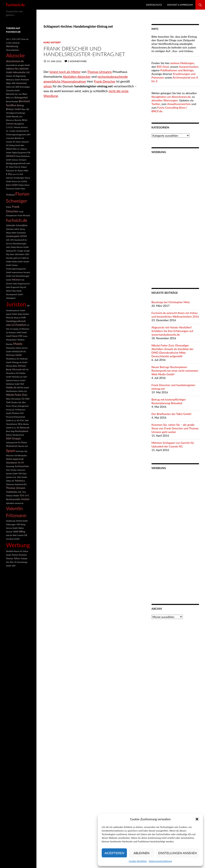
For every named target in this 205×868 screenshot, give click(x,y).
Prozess (16, 413)
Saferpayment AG (13, 443)
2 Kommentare (77, 61)
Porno (9, 406)
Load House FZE (14, 336)
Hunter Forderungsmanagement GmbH (16, 269)
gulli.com (17, 258)
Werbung (18, 545)
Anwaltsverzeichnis (179, 104)
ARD (14, 83)
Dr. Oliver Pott (12, 167)
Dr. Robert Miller (22, 171)
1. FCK (13, 39)
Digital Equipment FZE (21, 153)
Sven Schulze (11, 470)
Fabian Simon (24, 185)
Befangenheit (21, 97)
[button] (197, 819)
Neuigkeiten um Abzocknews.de (171, 97)
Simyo (24, 442)
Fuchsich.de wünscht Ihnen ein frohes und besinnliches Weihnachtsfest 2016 (175, 315)
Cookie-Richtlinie (138, 861)
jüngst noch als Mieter (65, 72)
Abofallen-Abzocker (77, 76)
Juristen (16, 304)
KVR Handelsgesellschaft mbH (16, 321)
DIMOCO (11, 156)
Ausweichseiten (188, 67)
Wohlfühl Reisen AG (14, 551)
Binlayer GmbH (14, 109)
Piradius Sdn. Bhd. (19, 402)
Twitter (156, 104)
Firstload (10, 195)
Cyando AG (11, 142)
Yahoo (17, 558)
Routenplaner (22, 431)
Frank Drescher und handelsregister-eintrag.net (84, 51)
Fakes (23, 189)
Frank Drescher (105, 81)
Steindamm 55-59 (15, 463)
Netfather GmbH (13, 384)
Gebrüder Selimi (13, 229)
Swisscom (21, 470)
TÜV (22, 495)
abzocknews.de (15, 61)
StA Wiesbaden (21, 456)
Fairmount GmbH (13, 189)
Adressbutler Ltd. (21, 72)
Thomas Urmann (16, 488)
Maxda (18, 344)
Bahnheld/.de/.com (14, 94)
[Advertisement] (175, 218)
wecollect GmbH (13, 539)
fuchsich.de (17, 220)
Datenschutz (154, 5)
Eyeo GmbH (12, 185)
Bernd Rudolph (12, 101)
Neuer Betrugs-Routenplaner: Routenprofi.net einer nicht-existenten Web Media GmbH (175, 371)
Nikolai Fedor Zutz (17, 395)
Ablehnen (141, 853)
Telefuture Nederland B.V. (16, 484)
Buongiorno (19, 124)
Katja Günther (24, 314)
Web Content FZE (20, 535)
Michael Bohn (12, 366)
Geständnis (21, 233)
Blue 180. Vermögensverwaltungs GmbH (18, 113)
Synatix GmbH (12, 474)
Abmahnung (12, 46)
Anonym (25, 79)
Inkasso (16, 280)
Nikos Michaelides (13, 399)
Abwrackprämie (12, 50)
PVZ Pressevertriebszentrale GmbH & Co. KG (16, 417)
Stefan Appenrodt (15, 459)
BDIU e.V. (10, 98)
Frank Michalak (24, 215)
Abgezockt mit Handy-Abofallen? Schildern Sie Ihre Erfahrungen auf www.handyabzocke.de (172, 331)
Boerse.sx (10, 120)
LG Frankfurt (19, 325)
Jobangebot (11, 298)
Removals (25, 427)
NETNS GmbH (23, 388)
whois (48, 86)
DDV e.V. (16, 149)
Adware (9, 76)
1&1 (8, 39)
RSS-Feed (163, 67)
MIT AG (25, 370)
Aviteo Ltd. (10, 87)
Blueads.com (17, 117)
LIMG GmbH (22, 333)
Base (25, 94)
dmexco (15, 160)
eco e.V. (16, 174)
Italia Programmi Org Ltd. (16, 287)
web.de (9, 535)
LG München (24, 329)
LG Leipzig (14, 329)
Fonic (9, 207)
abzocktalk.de (12, 65)
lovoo (25, 336)
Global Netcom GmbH (20, 247)
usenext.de (19, 503)
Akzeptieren (114, 853)
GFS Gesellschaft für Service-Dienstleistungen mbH (17, 244)
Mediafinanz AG (13, 359)
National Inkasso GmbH (16, 380)
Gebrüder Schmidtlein (17, 225)
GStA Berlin (20, 254)
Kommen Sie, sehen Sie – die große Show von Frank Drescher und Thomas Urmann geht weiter (175, 428)
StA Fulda (20, 451)
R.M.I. (22, 420)
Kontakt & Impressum (180, 5)
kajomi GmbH (12, 314)
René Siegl (10, 431)
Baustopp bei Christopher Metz (171, 302)
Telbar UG (10, 481)
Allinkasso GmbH (13, 80)
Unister (25, 499)
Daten (18, 142)
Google (20, 251)
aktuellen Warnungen (165, 100)
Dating (12, 145)
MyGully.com (17, 377)
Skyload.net (12, 446)
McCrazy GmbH (14, 355)
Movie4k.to (11, 373)
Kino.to (10, 317)
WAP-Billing (19, 531)
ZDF (14, 566)
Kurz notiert (52, 42)
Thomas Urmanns (100, 72)
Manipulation (11, 340)
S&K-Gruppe (13, 438)
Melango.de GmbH (20, 362)
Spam (11, 451)
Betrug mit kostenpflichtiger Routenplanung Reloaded (169, 401)
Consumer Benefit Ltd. (15, 138)
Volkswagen (11, 524)
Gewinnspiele (13, 236)
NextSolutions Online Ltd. (17, 391)
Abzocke (15, 55)
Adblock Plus (12, 69)
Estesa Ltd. (16, 181)
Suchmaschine (22, 466)
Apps (9, 83)
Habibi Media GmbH (14, 262)
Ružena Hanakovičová (15, 435)
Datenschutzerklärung (160, 861)
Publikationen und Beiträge (177, 70)
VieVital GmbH (22, 521)
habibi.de (25, 258)
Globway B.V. (11, 251)
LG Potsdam (11, 333)
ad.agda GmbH (24, 65)
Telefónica (20, 481)
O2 (23, 399)
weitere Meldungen (182, 63)
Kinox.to (17, 318)
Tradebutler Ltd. (14, 492)
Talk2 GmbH (22, 477)
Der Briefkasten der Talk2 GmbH (171, 414)
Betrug (20, 105)
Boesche (18, 120)
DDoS (9, 149)
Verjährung (11, 521)
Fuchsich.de (15, 5)
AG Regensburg (19, 76)
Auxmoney (22, 83)
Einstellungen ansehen (178, 853)
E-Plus (9, 174)
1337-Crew (21, 39)
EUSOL (24, 181)
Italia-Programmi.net (21, 284)
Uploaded (10, 503)
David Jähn (20, 145)
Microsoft (17, 369)
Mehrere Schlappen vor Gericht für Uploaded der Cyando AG (173, 445)
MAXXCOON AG (19, 352)
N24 (25, 377)
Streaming (10, 466)
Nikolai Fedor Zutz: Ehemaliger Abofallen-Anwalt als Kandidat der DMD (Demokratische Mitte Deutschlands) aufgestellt (172, 351)
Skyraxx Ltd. (23, 446)
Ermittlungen (19, 178)
